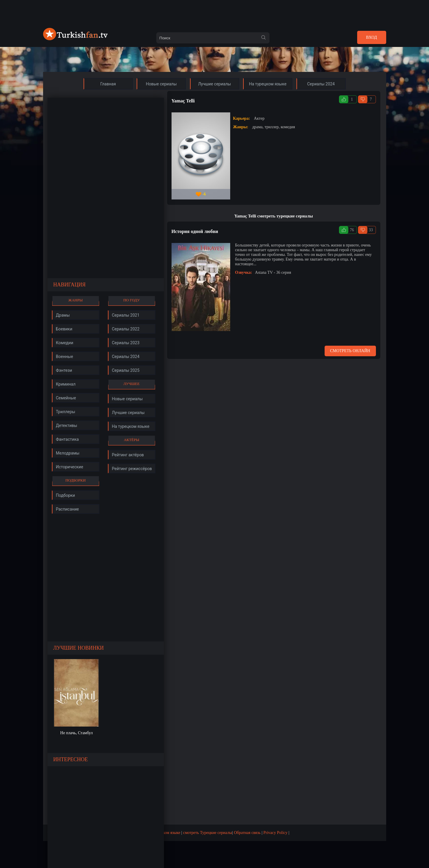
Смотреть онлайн (350, 351)
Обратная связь (247, 833)
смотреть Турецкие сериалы (208, 833)
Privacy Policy (275, 833)
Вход (371, 37)
